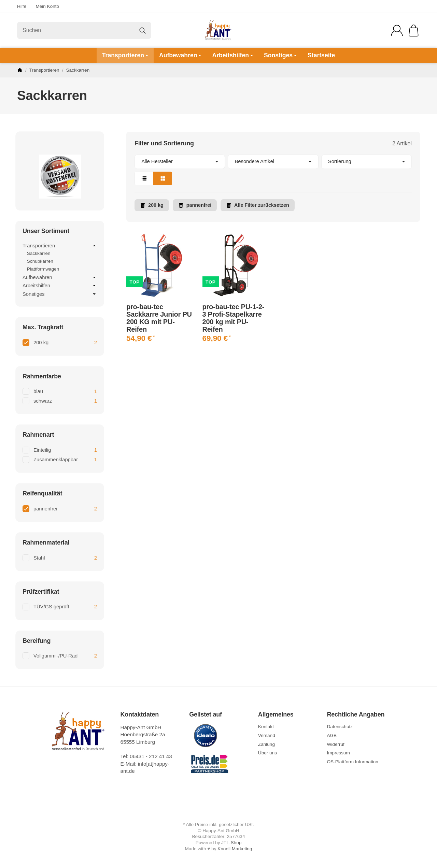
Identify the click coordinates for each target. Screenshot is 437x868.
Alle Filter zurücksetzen (258, 205)
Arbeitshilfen (232, 55)
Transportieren (125, 55)
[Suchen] (84, 30)
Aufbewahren (180, 55)
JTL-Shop (231, 843)
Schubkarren (40, 261)
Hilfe (22, 6)
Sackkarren (39, 253)
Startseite (321, 55)
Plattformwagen (43, 269)
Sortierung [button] (366, 161)
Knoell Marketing (235, 849)
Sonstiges (280, 55)
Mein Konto (47, 6)
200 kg (152, 205)
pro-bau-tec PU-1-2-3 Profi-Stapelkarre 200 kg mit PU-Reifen (234, 318)
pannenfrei (195, 205)
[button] (273, 170)
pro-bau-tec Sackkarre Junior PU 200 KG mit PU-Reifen (159, 318)
